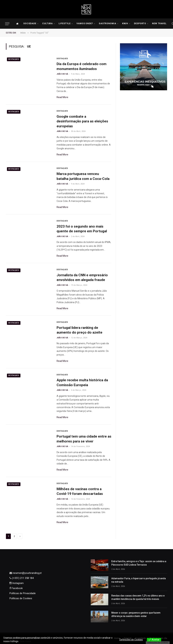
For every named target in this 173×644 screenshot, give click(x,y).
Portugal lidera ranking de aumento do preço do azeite (79, 330)
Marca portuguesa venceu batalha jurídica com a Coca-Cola (83, 176)
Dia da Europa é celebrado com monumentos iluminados (82, 66)
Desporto (140, 24)
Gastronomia (108, 24)
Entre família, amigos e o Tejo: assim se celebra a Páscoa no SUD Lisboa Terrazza (139, 563)
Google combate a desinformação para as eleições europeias (82, 121)
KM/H (125, 24)
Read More (62, 97)
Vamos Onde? (85, 24)
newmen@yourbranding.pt (27, 573)
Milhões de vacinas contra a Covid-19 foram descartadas (80, 491)
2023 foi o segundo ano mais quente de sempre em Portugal (82, 229)
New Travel (159, 24)
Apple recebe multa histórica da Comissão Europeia (82, 383)
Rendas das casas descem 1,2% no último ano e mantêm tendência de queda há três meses (138, 597)
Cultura (48, 24)
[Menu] (7, 24)
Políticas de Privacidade (23, 593)
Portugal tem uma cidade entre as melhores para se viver (84, 439)
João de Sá (62, 74)
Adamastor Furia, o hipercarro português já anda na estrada (139, 580)
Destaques (14, 59)
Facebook (17, 588)
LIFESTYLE (65, 24)
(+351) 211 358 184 (23, 578)
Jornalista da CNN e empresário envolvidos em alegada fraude (82, 278)
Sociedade (30, 24)
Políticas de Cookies (21, 598)
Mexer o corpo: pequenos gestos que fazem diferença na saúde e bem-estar (136, 614)
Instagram (18, 583)
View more (25, 641)
